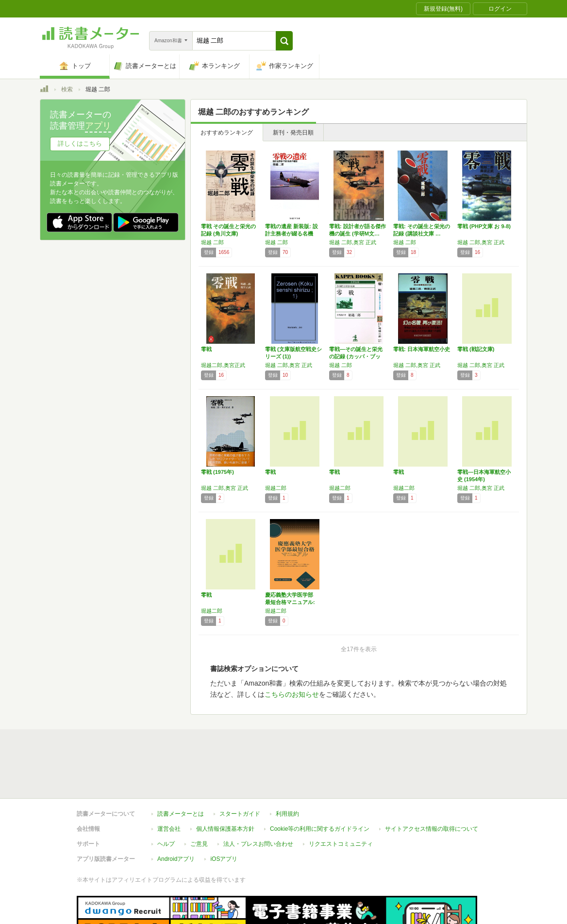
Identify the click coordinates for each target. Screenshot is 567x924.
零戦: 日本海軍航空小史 (422, 349)
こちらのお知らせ (292, 694)
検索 (67, 89)
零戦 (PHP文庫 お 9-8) (484, 226)
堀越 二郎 (212, 242)
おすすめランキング (227, 133)
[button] (284, 41)
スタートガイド (240, 814)
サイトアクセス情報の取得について (432, 829)
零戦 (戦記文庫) (476, 349)
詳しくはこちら (80, 143)
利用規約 (287, 814)
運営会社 (169, 829)
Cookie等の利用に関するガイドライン (320, 829)
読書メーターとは (181, 814)
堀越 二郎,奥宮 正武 (353, 242)
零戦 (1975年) (217, 472)
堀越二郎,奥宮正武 (223, 365)
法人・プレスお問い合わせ (258, 844)
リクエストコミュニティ (341, 844)
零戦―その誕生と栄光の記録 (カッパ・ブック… (356, 356)
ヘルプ (166, 844)
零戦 (206, 349)
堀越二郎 (276, 488)
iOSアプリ (224, 859)
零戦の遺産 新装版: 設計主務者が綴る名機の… (292, 234)
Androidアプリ (176, 859)
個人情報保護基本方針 (225, 829)
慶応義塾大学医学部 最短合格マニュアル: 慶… (292, 602)
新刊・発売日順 (293, 133)
